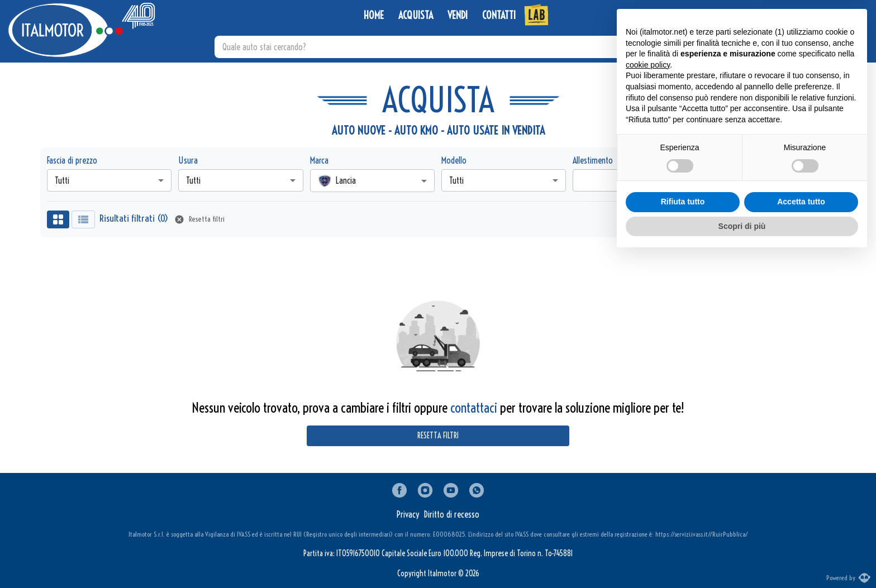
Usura (188, 160)
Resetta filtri (200, 219)
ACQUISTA (416, 16)
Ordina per (709, 219)
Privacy (408, 514)
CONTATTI (499, 16)
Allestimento (593, 160)
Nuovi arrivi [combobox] (754, 219)
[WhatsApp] (796, 16)
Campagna (721, 160)
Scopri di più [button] (742, 557)
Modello (454, 160)
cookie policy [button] (648, 396)
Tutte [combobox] (721, 180)
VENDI (458, 16)
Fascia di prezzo (72, 160)
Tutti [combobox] (62, 180)
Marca (319, 160)
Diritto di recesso (452, 514)
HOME (374, 16)
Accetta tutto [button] (801, 533)
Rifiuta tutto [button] (683, 533)
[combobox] (372, 181)
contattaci (474, 408)
